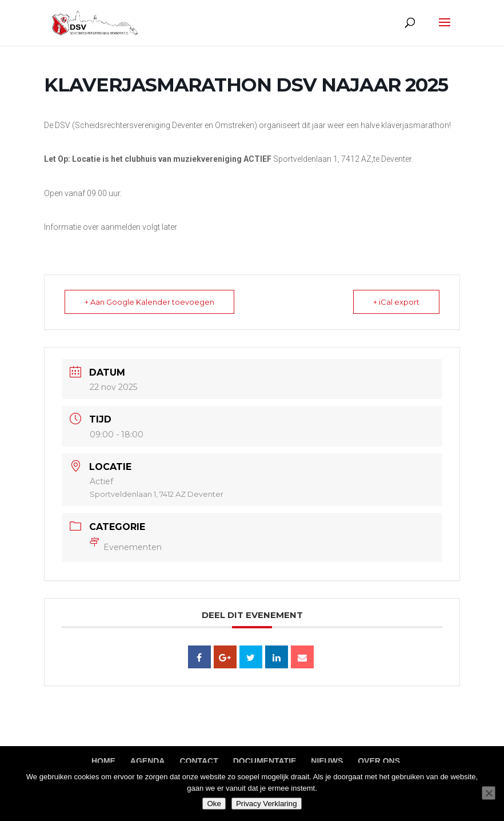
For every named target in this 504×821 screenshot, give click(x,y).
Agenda (148, 761)
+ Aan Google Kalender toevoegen (149, 302)
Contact (199, 761)
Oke (214, 804)
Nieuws (327, 761)
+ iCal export (396, 302)
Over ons (379, 761)
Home (103, 761)
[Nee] (489, 793)
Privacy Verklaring (267, 804)
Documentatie (265, 761)
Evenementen (126, 547)
